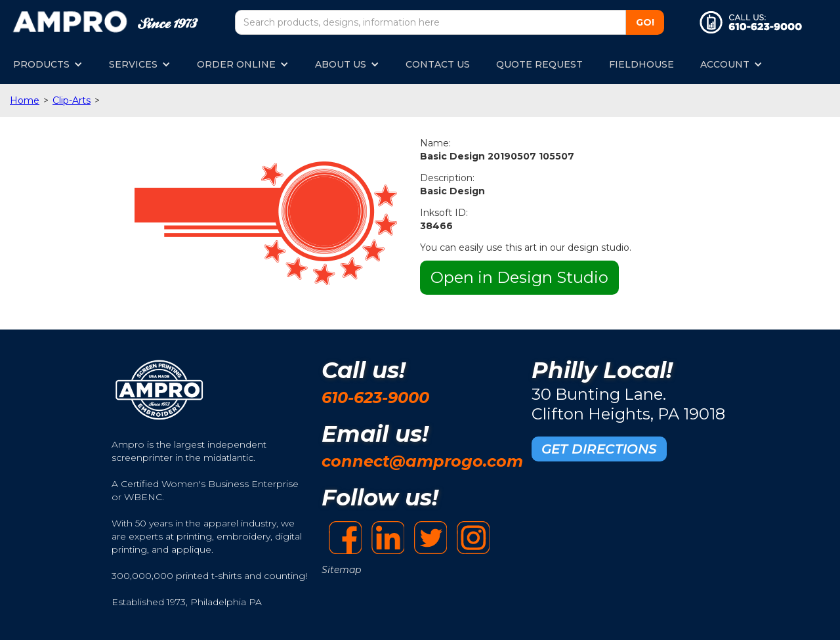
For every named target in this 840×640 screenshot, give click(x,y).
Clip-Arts (72, 100)
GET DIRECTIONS (599, 449)
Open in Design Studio (519, 277)
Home (25, 100)
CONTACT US (438, 64)
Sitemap (341, 570)
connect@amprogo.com (422, 461)
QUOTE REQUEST (539, 64)
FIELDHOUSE (641, 64)
